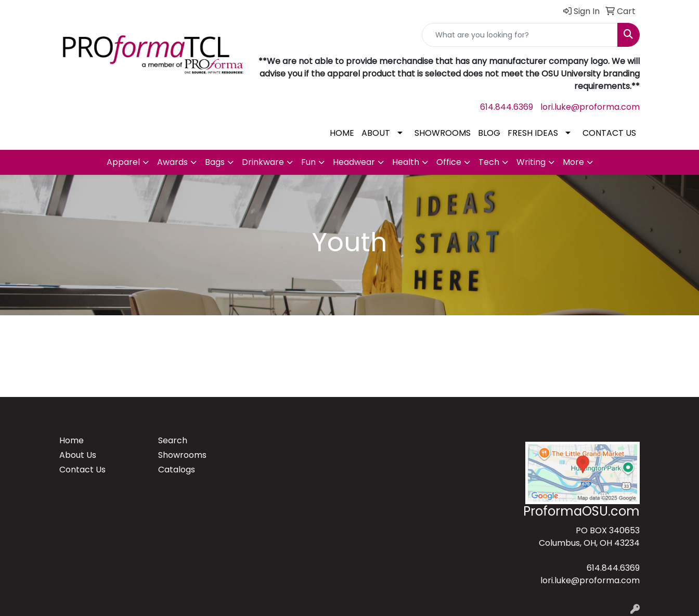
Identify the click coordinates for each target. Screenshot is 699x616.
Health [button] (406, 162)
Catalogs (177, 470)
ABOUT (376, 133)
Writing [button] (531, 162)
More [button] (573, 162)
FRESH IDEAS (533, 133)
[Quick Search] (520, 35)
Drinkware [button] (263, 162)
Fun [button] (308, 162)
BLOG (489, 133)
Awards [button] (172, 162)
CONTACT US (609, 133)
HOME (342, 133)
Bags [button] (215, 162)
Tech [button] (489, 162)
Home (72, 440)
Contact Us (82, 470)
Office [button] (449, 162)
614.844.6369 (507, 107)
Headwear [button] (354, 162)
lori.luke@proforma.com (590, 107)
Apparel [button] (123, 162)
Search (173, 440)
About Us (78, 455)
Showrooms (182, 455)
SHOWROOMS (443, 133)
